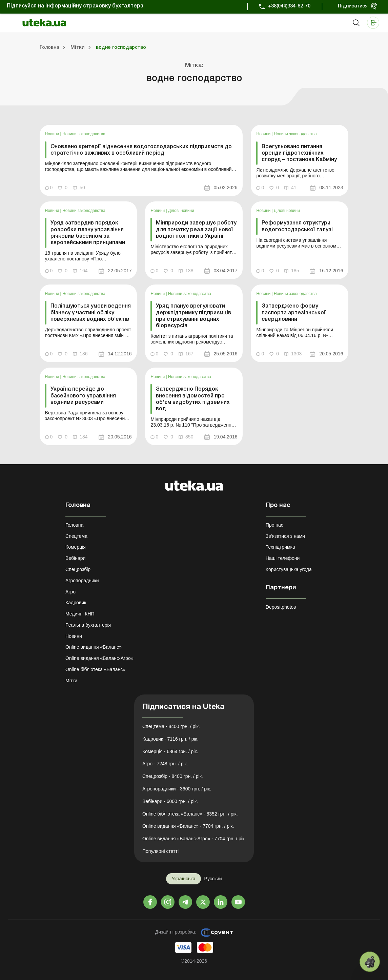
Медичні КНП (80, 614)
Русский (213, 879)
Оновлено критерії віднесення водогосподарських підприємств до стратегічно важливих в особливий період (141, 150)
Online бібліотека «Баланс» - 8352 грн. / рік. (190, 814)
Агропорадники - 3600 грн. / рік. (177, 789)
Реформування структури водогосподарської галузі (297, 226)
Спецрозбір (78, 569)
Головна (74, 525)
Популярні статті (160, 851)
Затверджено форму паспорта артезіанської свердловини (294, 313)
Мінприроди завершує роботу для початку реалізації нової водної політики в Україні (196, 230)
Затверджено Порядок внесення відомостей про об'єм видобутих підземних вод (193, 399)
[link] (141, 160)
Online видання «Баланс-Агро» (99, 658)
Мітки (71, 681)
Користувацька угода (289, 569)
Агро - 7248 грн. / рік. (165, 764)
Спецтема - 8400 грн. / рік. (171, 726)
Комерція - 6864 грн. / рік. (170, 751)
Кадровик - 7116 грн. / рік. (170, 739)
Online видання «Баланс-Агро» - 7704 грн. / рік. (194, 839)
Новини (53, 134)
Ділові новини (181, 211)
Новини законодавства (84, 134)
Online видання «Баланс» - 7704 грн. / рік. (188, 826)
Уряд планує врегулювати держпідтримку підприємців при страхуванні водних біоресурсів (193, 316)
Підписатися (353, 6)
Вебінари (75, 558)
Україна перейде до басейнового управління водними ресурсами (83, 396)
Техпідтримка (280, 547)
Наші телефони (283, 558)
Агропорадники (82, 581)
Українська (183, 879)
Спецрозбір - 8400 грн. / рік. (173, 776)
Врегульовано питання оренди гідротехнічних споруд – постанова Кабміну (299, 153)
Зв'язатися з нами (285, 536)
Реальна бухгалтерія (88, 625)
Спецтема (76, 536)
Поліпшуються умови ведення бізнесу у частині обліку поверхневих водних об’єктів (91, 313)
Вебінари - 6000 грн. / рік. (170, 801)
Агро (70, 592)
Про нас (274, 525)
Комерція (76, 547)
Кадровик (76, 603)
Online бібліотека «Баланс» (95, 669)
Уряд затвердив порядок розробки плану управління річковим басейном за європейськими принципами (88, 233)
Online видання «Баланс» (94, 647)
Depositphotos (281, 607)
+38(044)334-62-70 (289, 6)
